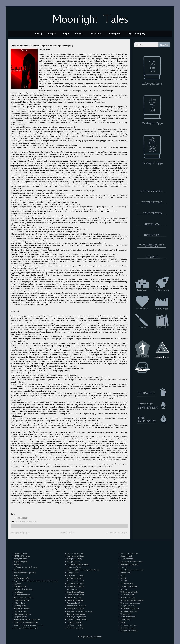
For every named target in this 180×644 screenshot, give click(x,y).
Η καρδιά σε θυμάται (21, 611)
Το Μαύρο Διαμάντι (127, 595)
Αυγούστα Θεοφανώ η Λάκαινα (25, 573)
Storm (123, 575)
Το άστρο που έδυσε (128, 598)
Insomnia (124, 567)
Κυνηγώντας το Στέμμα (75, 556)
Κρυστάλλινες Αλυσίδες (76, 553)
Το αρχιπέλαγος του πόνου (130, 603)
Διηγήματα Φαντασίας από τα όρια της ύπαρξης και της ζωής (36, 581)
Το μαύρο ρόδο (126, 614)
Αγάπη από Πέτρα (20, 559)
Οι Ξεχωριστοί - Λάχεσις (76, 586)
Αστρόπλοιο (18, 570)
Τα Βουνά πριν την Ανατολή (77, 620)
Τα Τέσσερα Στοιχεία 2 (75, 625)
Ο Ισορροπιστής (73, 573)
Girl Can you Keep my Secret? (132, 562)
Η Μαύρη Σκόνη (20, 603)
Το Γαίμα (124, 589)
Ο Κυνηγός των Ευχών (75, 575)
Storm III (124, 581)
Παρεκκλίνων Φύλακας (75, 600)
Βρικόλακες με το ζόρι (22, 578)
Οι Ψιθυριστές (72, 589)
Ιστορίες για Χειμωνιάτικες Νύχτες (26, 628)
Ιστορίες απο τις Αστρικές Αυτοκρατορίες (28, 625)
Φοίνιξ (123, 622)
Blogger (99, 637)
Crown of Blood (126, 556)
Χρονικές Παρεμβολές (128, 625)
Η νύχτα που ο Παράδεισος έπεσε (26, 622)
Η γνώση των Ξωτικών (22, 609)
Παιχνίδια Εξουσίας (74, 598)
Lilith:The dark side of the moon (28, 521)
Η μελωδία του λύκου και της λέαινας (27, 620)
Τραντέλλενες (125, 620)
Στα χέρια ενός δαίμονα (76, 609)
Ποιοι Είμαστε (114, 34)
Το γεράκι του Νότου (128, 606)
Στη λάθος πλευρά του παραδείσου (80, 611)
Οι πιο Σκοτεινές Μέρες (76, 592)
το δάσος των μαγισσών (129, 631)
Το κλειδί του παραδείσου (130, 609)
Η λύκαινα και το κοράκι (22, 614)
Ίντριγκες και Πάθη (21, 553)
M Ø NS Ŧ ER (126, 573)
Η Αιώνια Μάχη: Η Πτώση (23, 589)
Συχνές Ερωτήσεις (136, 34)
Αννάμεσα (17, 564)
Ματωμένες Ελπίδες (74, 559)
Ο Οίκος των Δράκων (75, 578)
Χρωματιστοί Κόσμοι (128, 628)
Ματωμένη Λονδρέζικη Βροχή (78, 564)
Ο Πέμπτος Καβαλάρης (76, 584)
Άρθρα (66, 34)
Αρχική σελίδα (67, 532)
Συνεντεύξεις (95, 34)
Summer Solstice (127, 584)
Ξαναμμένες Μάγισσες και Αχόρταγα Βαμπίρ (83, 570)
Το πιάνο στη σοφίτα (128, 617)
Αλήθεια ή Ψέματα (20, 562)
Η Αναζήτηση (19, 592)
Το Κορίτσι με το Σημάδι (129, 592)
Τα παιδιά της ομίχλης (75, 628)
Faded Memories (127, 559)
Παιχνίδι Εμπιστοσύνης (76, 595)
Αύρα (16, 575)
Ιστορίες (52, 34)
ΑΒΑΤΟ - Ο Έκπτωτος (22, 556)
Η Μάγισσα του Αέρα (21, 600)
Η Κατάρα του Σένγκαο (22, 595)
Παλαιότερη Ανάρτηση (117, 532)
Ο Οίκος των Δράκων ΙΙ (75, 581)
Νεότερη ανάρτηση (20, 532)
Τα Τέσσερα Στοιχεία (74, 622)
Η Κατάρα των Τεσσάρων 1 (24, 598)
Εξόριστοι (17, 584)
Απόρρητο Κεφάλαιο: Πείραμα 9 (25, 567)
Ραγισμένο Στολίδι (74, 603)
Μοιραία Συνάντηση (74, 567)
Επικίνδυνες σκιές (20, 586)
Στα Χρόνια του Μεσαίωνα (77, 606)
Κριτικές (79, 34)
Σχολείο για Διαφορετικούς (77, 617)
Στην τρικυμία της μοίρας (76, 614)
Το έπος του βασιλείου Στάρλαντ (132, 600)
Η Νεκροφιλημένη (20, 606)
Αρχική (38, 34)
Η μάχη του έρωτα (20, 617)
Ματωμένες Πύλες (74, 562)
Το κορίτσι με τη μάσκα (129, 611)
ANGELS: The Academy (129, 553)
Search (164, 45)
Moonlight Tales (90, 19)
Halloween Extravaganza (130, 564)
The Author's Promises (129, 586)
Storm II (123, 578)
